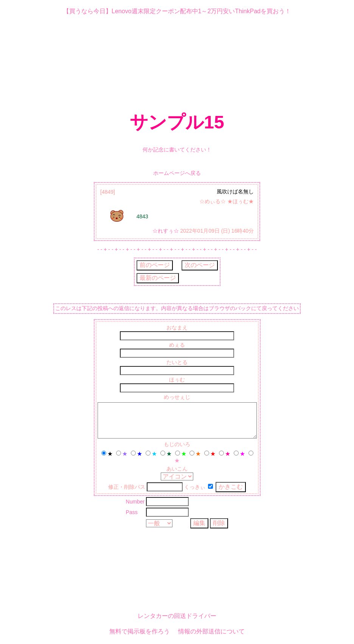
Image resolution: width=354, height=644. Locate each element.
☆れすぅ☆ (166, 231)
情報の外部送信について (211, 632)
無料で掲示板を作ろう (140, 632)
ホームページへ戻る (177, 173)
